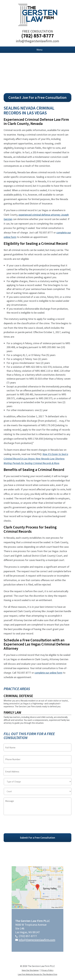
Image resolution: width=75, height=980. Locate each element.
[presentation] (26, 825)
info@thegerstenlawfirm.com (37, 41)
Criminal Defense (18, 696)
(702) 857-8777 (37, 36)
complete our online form (48, 673)
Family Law (12, 712)
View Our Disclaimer (30, 970)
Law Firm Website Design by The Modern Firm (38, 974)
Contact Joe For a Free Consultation (37, 97)
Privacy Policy (47, 970)
